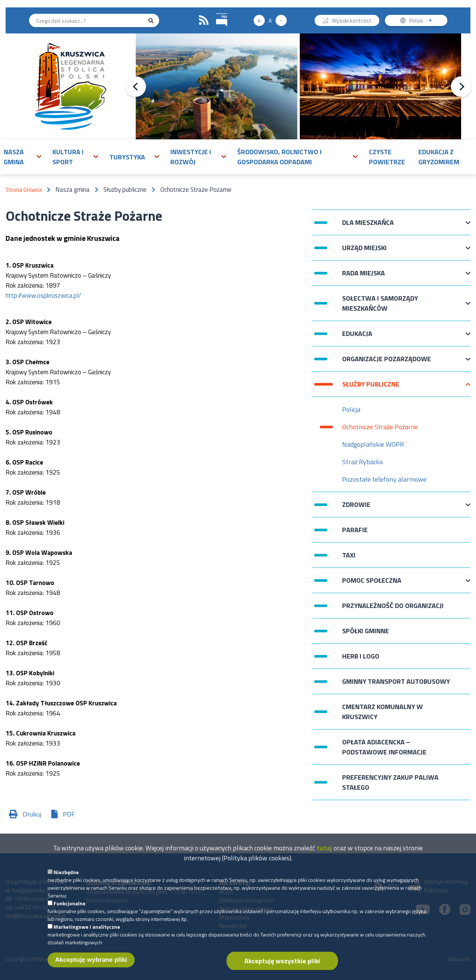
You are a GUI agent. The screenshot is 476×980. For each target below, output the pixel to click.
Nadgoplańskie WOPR (373, 444)
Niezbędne (66, 877)
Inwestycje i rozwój (191, 157)
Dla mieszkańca (368, 226)
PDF (69, 814)
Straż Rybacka (362, 462)
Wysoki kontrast (352, 21)
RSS (204, 20)
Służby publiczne (371, 388)
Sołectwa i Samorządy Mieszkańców (380, 303)
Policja (351, 409)
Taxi (349, 555)
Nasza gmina (14, 157)
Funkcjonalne (70, 908)
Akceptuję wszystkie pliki (282, 966)
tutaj (324, 853)
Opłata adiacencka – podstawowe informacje (384, 747)
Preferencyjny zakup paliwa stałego (390, 782)
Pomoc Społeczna (372, 584)
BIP (216, 12)
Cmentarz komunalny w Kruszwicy (382, 712)
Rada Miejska (364, 277)
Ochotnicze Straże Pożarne (380, 427)
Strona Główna (24, 190)
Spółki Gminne (366, 631)
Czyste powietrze (387, 157)
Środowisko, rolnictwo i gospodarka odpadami (279, 157)
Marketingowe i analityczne (87, 932)
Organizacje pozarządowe (387, 363)
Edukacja (357, 337)
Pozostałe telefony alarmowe (384, 479)
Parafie (355, 530)
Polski (422, 21)
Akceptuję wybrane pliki (91, 965)
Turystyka (127, 157)
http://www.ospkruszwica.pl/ (43, 295)
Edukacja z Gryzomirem (439, 157)
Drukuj (32, 814)
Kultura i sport (68, 157)
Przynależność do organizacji (393, 606)
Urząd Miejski (364, 251)
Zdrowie (356, 508)
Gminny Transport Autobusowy (396, 681)
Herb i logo (361, 656)
